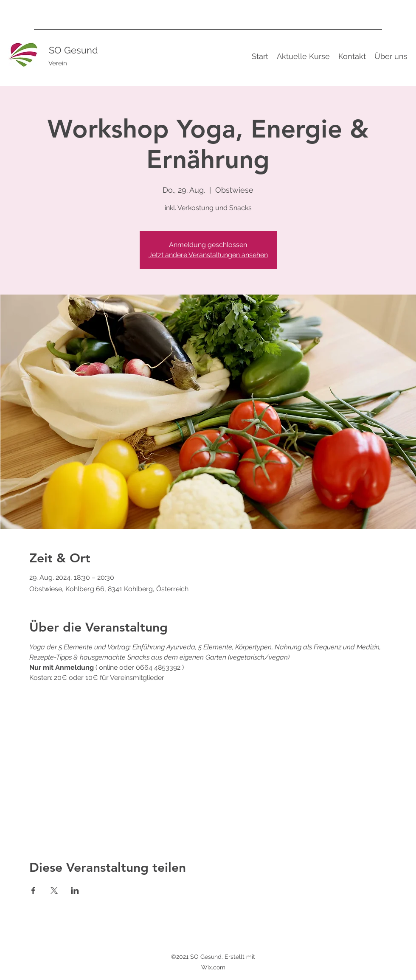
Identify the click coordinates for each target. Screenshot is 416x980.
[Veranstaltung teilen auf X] (54, 890)
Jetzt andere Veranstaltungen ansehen (208, 255)
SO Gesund (73, 50)
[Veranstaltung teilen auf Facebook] (33, 890)
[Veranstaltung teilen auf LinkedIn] (75, 890)
